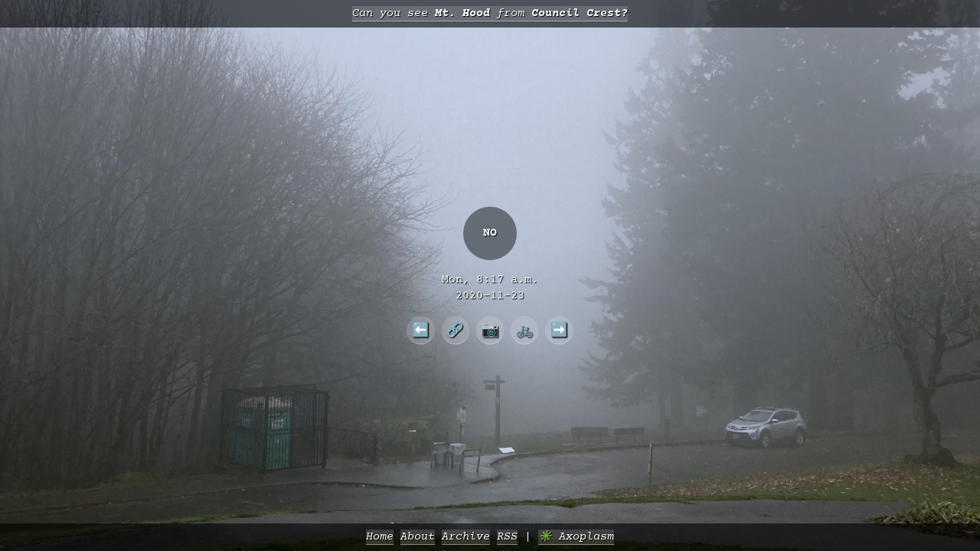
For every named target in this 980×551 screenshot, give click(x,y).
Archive (466, 537)
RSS (507, 537)
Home (380, 537)
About (418, 537)
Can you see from (490, 13)
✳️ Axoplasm (576, 537)
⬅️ (421, 330)
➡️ (559, 330)
